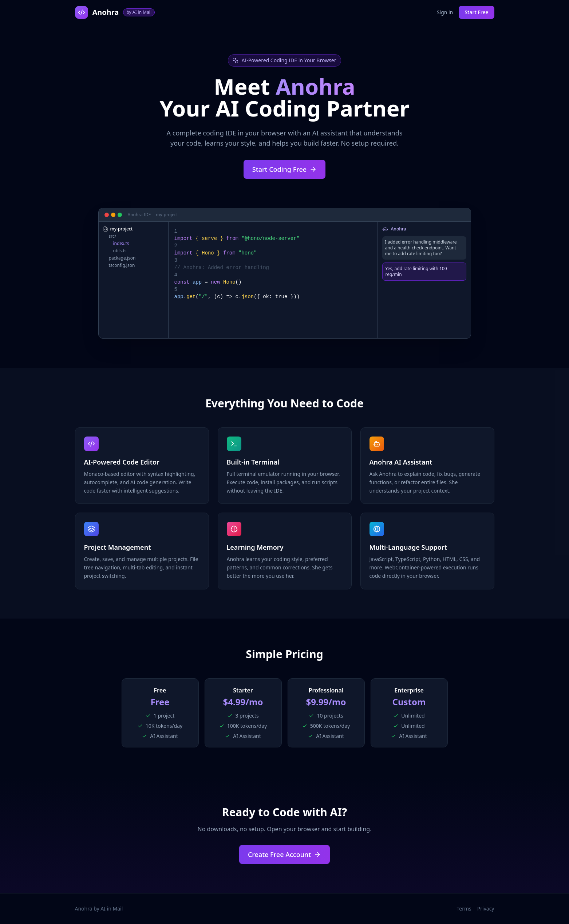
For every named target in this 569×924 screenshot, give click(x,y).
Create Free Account (284, 854)
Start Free (476, 12)
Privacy (486, 909)
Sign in (445, 12)
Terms (464, 909)
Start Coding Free (284, 169)
